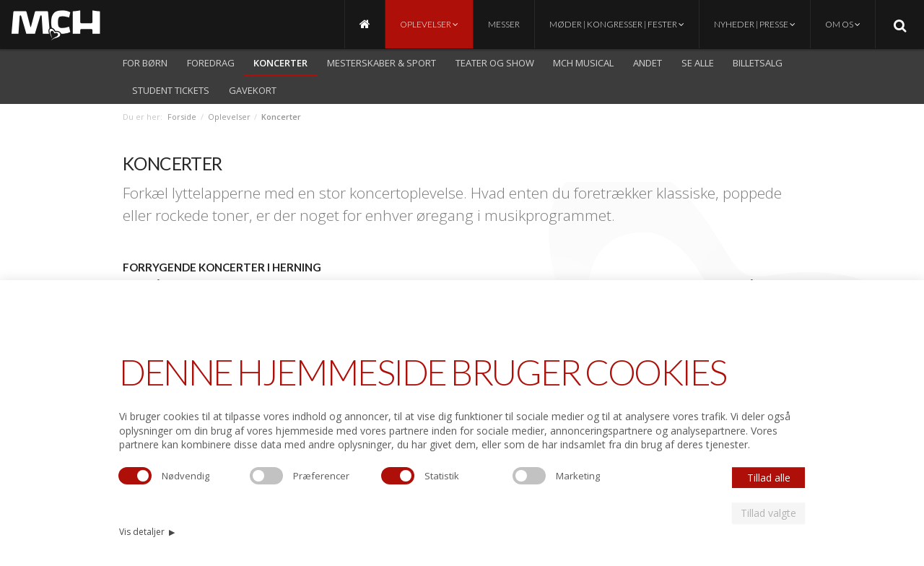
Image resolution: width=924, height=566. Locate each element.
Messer (504, 24)
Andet (648, 63)
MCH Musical (583, 63)
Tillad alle (769, 478)
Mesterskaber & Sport (382, 63)
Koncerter (280, 63)
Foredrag (211, 63)
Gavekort (253, 90)
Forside (182, 117)
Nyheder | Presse (755, 24)
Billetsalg (758, 63)
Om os (843, 24)
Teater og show (495, 63)
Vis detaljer (147, 532)
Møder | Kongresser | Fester (617, 24)
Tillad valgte (768, 513)
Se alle (698, 63)
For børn (145, 63)
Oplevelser (429, 24)
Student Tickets (171, 90)
